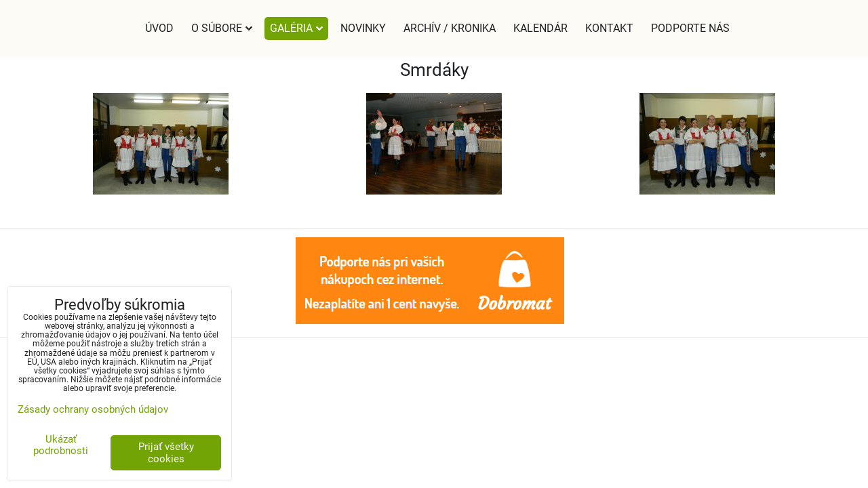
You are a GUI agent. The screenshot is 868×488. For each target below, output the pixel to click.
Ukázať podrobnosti (61, 445)
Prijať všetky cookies (166, 453)
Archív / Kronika (450, 28)
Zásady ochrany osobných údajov (93, 409)
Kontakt (609, 28)
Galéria (296, 28)
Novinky (363, 28)
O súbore (222, 28)
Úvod (159, 28)
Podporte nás (690, 28)
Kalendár (540, 28)
